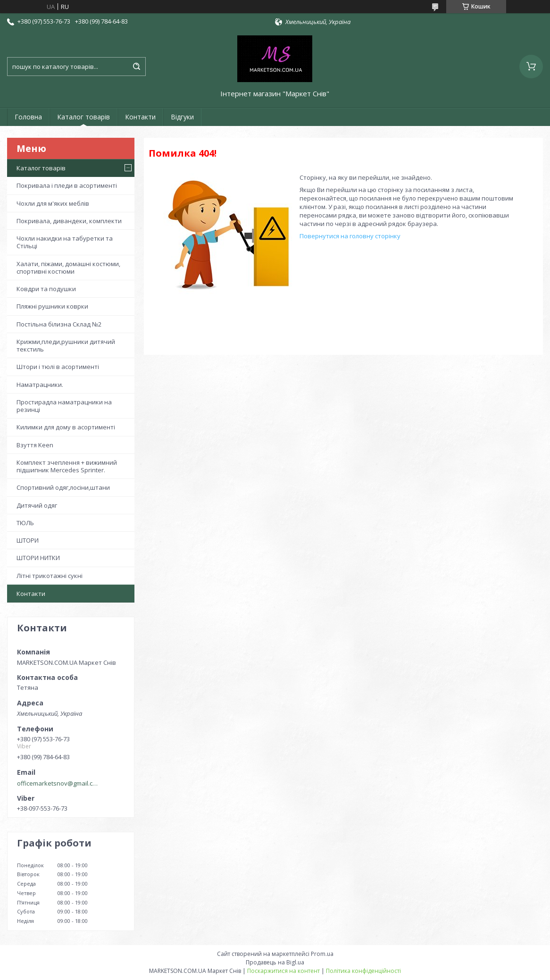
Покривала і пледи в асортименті (67, 185)
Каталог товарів (83, 117)
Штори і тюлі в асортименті (58, 367)
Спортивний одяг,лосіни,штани (63, 487)
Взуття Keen (35, 445)
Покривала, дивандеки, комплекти (69, 221)
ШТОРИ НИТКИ (38, 558)
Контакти (140, 117)
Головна (28, 117)
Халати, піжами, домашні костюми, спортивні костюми (68, 268)
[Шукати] (136, 67)
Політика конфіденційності (363, 971)
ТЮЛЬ (25, 523)
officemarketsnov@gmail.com (58, 783)
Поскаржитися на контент (283, 971)
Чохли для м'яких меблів (53, 203)
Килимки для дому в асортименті (66, 427)
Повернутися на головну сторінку (350, 236)
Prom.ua (322, 954)
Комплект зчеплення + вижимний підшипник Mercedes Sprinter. (67, 466)
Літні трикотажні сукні (50, 576)
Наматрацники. (40, 385)
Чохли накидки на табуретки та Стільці (65, 242)
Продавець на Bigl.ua (275, 962)
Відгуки (182, 117)
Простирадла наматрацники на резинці (64, 406)
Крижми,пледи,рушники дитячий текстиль (66, 345)
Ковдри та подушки (46, 289)
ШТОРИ (28, 540)
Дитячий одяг (37, 505)
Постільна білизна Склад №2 (59, 324)
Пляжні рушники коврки (52, 306)
